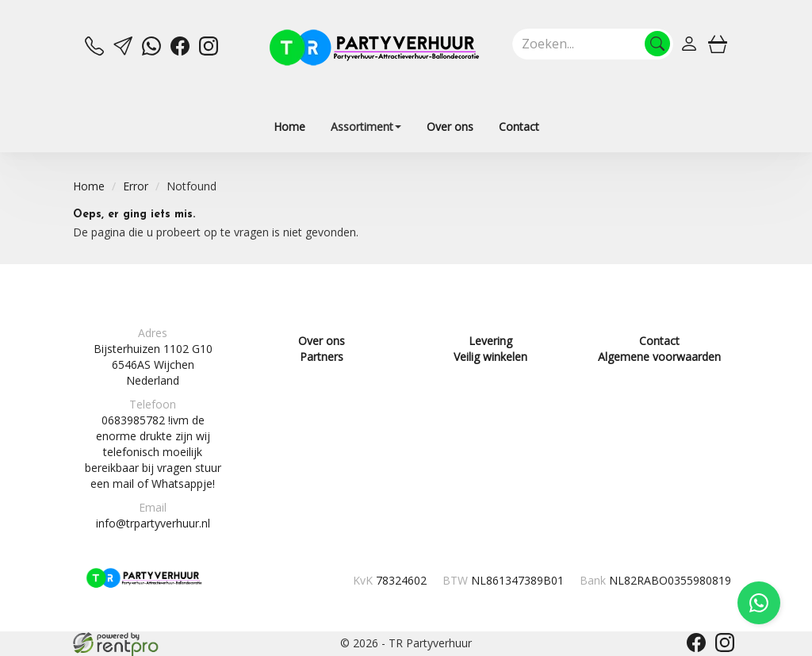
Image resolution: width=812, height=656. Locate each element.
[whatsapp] (151, 51)
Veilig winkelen (490, 357)
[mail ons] (123, 51)
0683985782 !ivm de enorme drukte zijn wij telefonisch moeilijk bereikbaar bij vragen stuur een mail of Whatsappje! (153, 452)
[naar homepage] (374, 48)
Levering (490, 341)
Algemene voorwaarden (659, 357)
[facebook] (180, 51)
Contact (519, 127)
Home (289, 127)
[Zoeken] (657, 44)
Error (136, 186)
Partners (322, 357)
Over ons (450, 127)
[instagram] (209, 51)
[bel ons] (94, 51)
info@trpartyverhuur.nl (153, 523)
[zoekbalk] (593, 44)
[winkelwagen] (718, 44)
